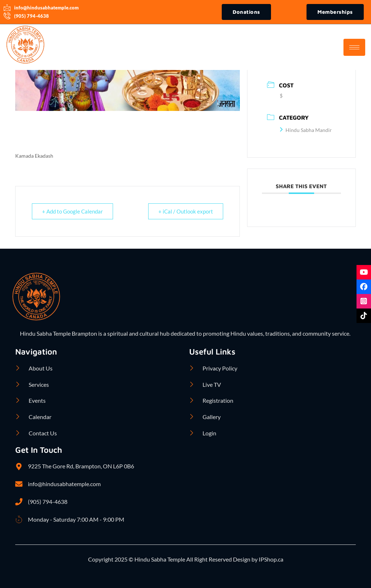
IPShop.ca (270, 559)
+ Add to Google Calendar (73, 211)
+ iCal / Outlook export (185, 211)
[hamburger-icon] (354, 47)
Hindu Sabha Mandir (306, 130)
